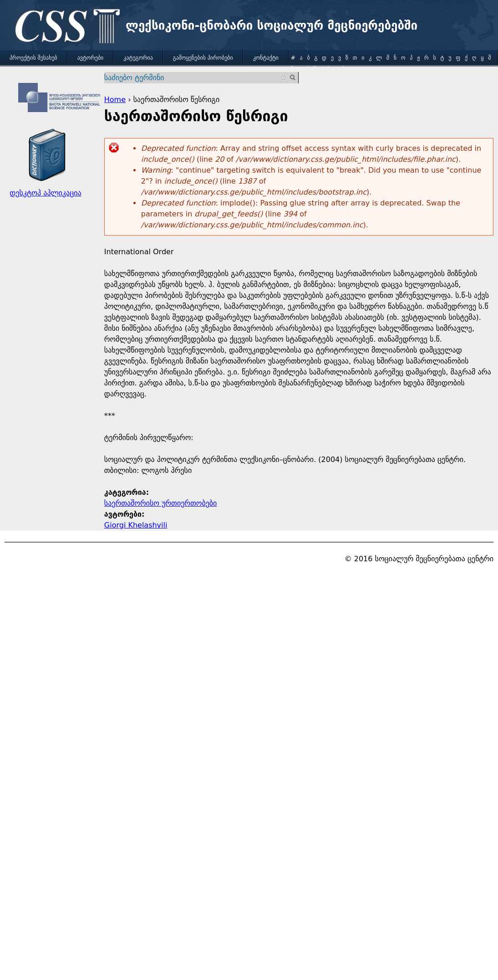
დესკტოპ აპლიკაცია (45, 193)
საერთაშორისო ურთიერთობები (161, 503)
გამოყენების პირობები (203, 58)
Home (115, 100)
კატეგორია (138, 58)
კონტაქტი (266, 58)
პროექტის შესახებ (33, 58)
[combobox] (196, 78)
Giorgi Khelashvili (136, 525)
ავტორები (91, 58)
